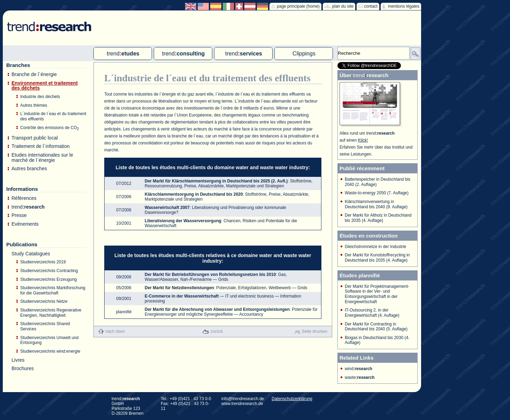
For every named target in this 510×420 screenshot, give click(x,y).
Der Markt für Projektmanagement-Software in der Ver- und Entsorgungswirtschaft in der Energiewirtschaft (377, 294)
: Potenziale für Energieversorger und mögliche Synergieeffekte (231, 312)
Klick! (363, 140)
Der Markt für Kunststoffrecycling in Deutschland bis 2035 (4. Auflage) (377, 258)
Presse (19, 215)
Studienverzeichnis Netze (44, 301)
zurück (217, 331)
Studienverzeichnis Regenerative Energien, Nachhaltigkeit (51, 313)
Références (24, 198)
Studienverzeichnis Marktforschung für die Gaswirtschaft (53, 290)
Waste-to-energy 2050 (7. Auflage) (377, 193)
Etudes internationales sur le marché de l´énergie (42, 157)
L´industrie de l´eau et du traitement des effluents (53, 116)
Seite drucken (315, 331)
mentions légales (404, 6)
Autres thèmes (34, 105)
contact (371, 6)
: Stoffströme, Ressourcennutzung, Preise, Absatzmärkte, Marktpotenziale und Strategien (229, 183)
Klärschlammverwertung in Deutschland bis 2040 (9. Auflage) (376, 204)
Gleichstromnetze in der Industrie (375, 247)
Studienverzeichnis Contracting (49, 271)
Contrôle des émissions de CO (50, 128)
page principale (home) (298, 6)
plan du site (343, 6)
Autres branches (29, 169)
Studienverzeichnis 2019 (43, 262)
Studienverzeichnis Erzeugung (48, 279)
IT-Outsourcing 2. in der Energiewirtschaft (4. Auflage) (372, 313)
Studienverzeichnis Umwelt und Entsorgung (49, 340)
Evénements (25, 224)
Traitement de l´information (41, 146)
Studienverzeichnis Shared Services (45, 326)
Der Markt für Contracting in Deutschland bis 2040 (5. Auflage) (376, 327)
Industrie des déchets (40, 97)
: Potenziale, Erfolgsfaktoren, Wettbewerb (218, 288)
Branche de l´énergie (34, 74)
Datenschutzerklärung (292, 399)
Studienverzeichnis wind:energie (50, 351)
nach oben (115, 331)
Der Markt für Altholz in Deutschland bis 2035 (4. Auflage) (378, 218)
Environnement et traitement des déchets (45, 86)
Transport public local (35, 138)
